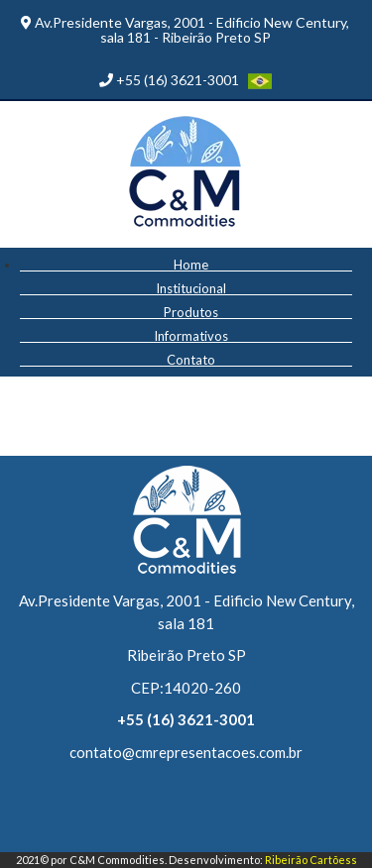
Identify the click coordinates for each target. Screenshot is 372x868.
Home (191, 264)
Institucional (191, 288)
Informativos (191, 335)
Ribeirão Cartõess (311, 860)
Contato (191, 359)
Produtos (191, 312)
